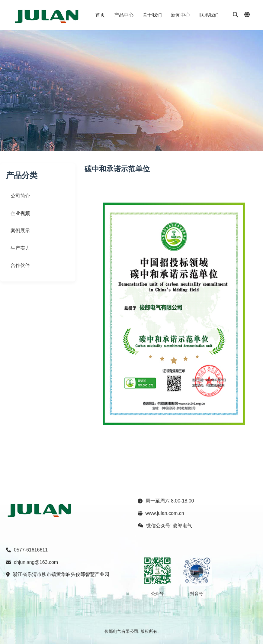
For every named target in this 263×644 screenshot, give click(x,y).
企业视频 (20, 213)
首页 (100, 15)
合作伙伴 (20, 265)
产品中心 (124, 15)
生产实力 (20, 248)
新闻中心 (181, 15)
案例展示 (20, 231)
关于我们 (152, 15)
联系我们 (209, 15)
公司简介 (20, 196)
